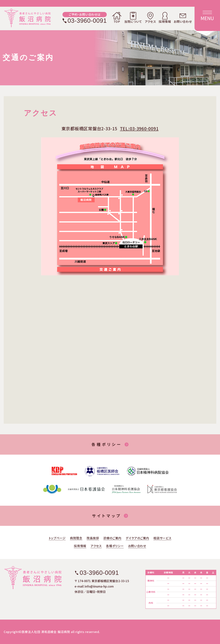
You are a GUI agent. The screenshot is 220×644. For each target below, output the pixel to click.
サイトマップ (107, 516)
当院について (133, 18)
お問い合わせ (183, 18)
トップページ (57, 538)
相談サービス (162, 538)
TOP (117, 18)
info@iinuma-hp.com (99, 586)
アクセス (150, 18)
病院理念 (76, 538)
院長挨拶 (93, 538)
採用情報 (165, 18)
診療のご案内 (112, 538)
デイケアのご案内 (137, 538)
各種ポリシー (107, 444)
